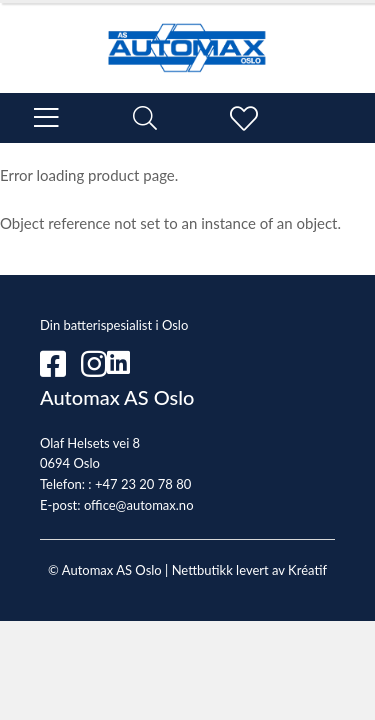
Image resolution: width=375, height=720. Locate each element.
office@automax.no (139, 505)
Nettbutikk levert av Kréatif (249, 570)
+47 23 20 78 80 (143, 484)
